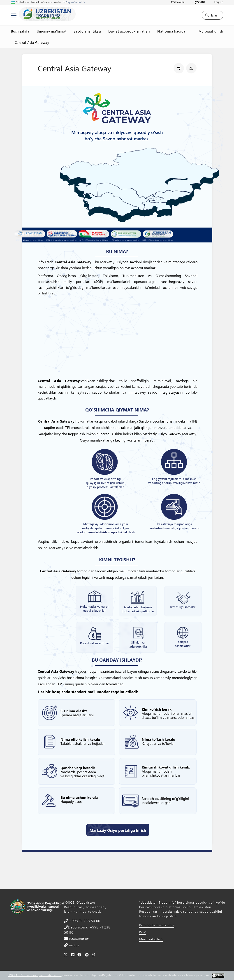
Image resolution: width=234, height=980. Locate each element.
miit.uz (74, 945)
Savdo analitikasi (87, 31)
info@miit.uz (78, 939)
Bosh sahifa (20, 31)
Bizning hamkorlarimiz (157, 925)
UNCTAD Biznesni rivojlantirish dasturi (35, 975)
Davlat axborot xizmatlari (129, 31)
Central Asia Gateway (32, 42)
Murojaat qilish (211, 31)
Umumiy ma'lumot (52, 31)
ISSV (143, 932)
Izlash (212, 15)
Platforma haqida (171, 31)
